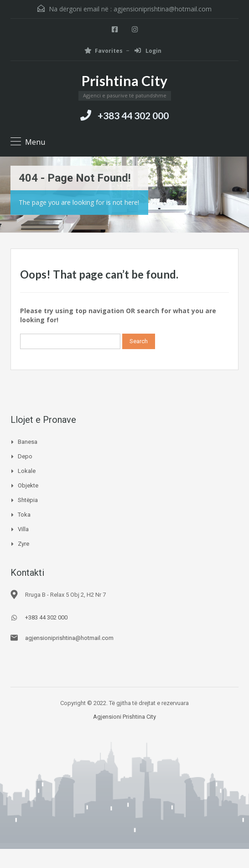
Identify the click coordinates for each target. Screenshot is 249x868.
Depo (25, 456)
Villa (23, 529)
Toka (24, 515)
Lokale (27, 471)
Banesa (28, 442)
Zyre (23, 544)
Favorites (104, 51)
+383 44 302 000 (133, 115)
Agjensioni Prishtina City (124, 717)
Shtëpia (28, 500)
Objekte (28, 485)
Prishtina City (124, 81)
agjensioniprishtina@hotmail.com (163, 9)
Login (148, 51)
